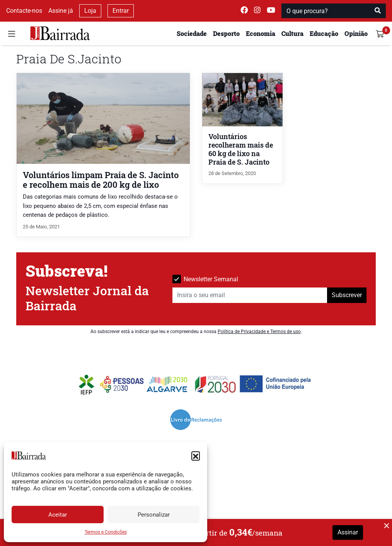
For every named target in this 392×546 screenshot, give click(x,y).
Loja (90, 11)
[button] (196, 456)
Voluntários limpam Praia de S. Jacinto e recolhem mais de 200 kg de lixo (101, 180)
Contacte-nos (24, 11)
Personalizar (154, 515)
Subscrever (347, 295)
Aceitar (58, 515)
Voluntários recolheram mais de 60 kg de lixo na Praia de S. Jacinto (241, 149)
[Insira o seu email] (250, 295)
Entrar (121, 11)
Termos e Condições (106, 532)
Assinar (348, 532)
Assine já (61, 11)
